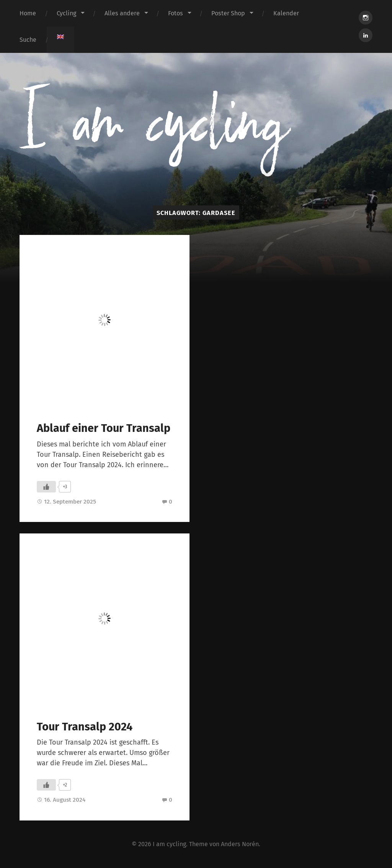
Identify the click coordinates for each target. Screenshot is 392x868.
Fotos (176, 13)
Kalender (286, 13)
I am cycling (169, 844)
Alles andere (122, 13)
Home (28, 13)
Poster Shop (228, 13)
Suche (28, 40)
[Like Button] (46, 487)
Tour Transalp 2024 (85, 727)
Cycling (66, 13)
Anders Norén (240, 844)
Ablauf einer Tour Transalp (104, 428)
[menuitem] (60, 37)
